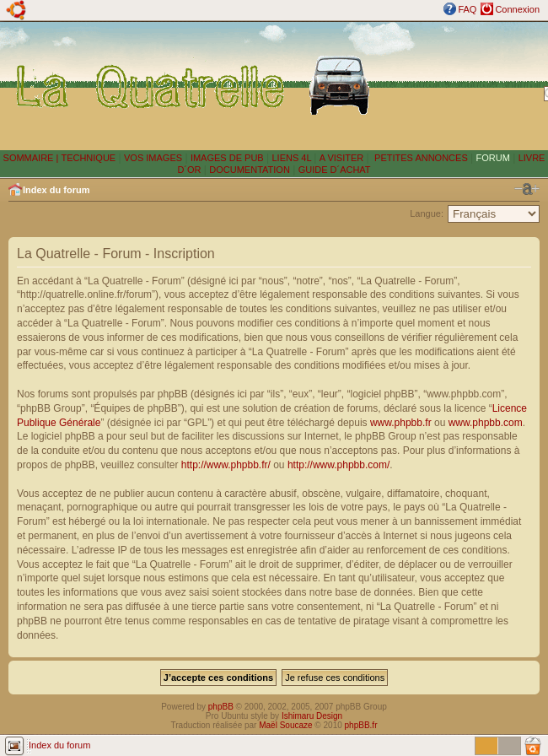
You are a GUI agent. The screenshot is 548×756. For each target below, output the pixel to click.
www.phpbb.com (486, 423)
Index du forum (56, 190)
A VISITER (342, 158)
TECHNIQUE (88, 158)
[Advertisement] (461, 85)
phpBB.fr (361, 725)
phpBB (221, 707)
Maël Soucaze (285, 725)
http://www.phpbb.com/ (338, 465)
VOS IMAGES (153, 158)
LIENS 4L (293, 158)
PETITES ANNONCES (420, 158)
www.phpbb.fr (401, 423)
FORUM (493, 158)
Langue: (427, 213)
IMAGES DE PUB (227, 158)
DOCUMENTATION (250, 170)
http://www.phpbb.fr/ (226, 465)
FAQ (467, 9)
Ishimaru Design (312, 716)
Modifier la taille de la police (527, 189)
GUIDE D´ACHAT (335, 170)
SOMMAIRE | (32, 158)
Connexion (517, 9)
